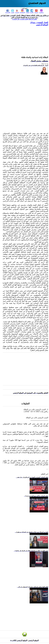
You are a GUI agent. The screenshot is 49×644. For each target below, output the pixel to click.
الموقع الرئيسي (42, 25)
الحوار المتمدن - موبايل (39, 22)
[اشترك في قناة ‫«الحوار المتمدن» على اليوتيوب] (24, 19)
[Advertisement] (25, 39)
